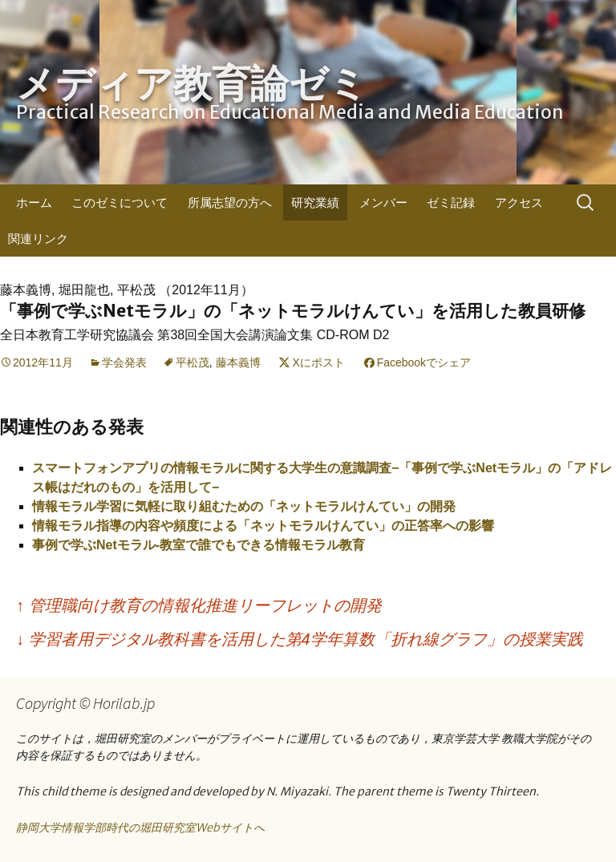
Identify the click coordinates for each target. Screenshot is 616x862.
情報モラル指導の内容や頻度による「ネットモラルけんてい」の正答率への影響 (263, 526)
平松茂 (192, 362)
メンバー (383, 202)
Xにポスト (318, 362)
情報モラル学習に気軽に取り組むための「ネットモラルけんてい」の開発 (244, 506)
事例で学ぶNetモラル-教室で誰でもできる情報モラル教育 (199, 545)
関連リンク (38, 239)
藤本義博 (238, 362)
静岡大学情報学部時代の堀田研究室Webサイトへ (140, 828)
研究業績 (315, 202)
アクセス (519, 202)
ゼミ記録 (451, 202)
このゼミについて (120, 202)
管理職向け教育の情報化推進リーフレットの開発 (199, 605)
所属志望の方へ (230, 202)
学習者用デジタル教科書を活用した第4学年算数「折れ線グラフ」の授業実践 (300, 639)
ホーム (34, 202)
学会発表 (124, 362)
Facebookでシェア (424, 362)
